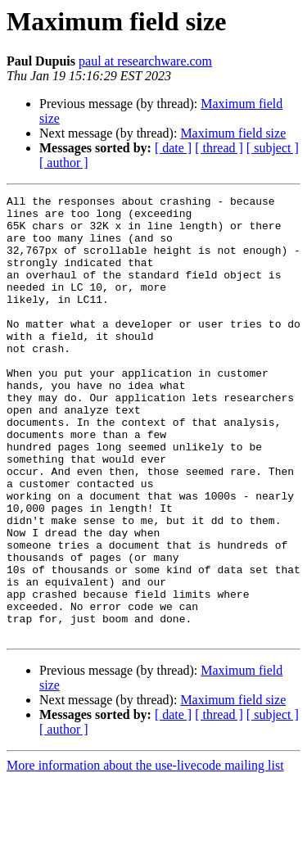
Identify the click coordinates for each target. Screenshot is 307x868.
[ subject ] (273, 148)
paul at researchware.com (145, 61)
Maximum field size (233, 133)
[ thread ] (219, 148)
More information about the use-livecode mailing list (145, 854)
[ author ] (64, 163)
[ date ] (173, 148)
